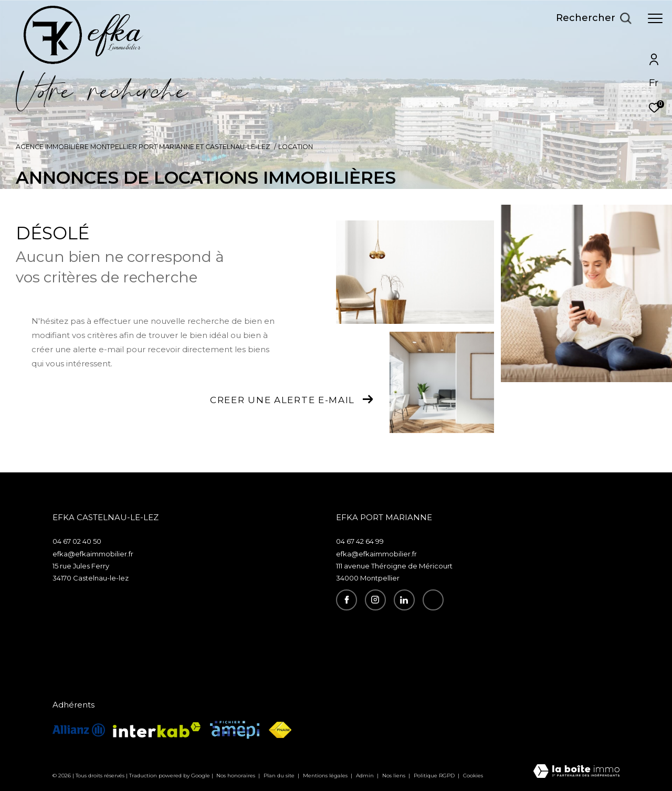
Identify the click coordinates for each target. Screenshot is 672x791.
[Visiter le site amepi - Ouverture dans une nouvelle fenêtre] (235, 730)
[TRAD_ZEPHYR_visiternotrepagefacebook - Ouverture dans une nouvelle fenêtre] (346, 600)
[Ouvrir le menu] (655, 18)
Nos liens (395, 776)
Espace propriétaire (462, 632)
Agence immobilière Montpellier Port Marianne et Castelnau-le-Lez (143, 147)
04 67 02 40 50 (77, 541)
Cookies (473, 776)
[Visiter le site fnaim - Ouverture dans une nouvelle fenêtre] (280, 730)
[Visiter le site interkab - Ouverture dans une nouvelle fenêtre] (157, 730)
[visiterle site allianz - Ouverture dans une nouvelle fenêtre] (79, 730)
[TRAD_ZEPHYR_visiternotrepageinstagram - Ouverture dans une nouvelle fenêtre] (375, 600)
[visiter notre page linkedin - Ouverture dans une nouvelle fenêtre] (404, 600)
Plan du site (280, 776)
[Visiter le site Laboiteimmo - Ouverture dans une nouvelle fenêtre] (576, 772)
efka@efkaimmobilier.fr (93, 554)
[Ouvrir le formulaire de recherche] (594, 18)
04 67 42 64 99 (360, 541)
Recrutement (450, 623)
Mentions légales (326, 776)
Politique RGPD (434, 776)
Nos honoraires (237, 776)
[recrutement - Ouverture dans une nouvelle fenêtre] (433, 600)
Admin (366, 776)
